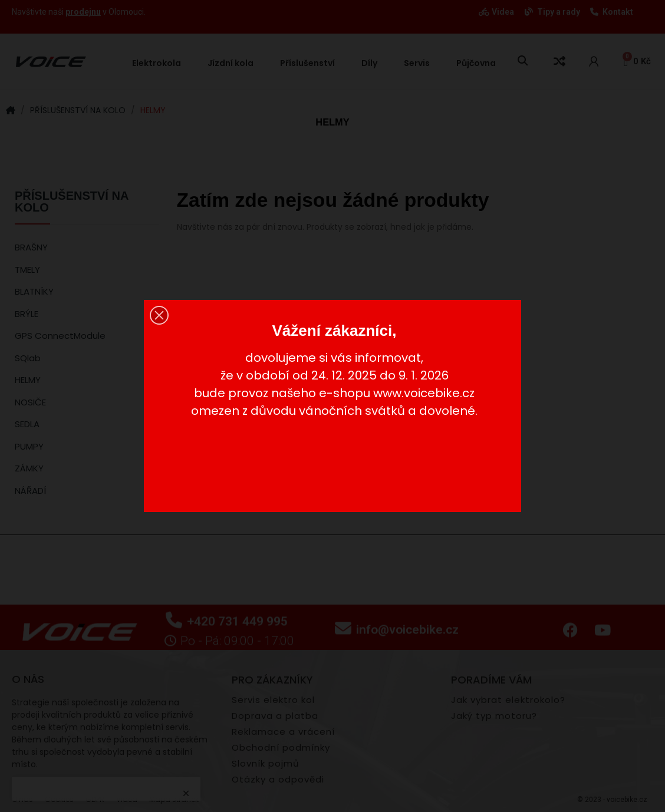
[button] (159, 315)
